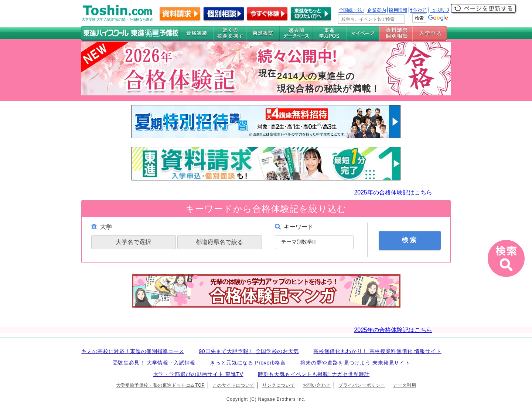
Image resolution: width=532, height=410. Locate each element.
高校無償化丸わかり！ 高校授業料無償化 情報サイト (377, 351)
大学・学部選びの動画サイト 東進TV (198, 374)
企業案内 (376, 10)
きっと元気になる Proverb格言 (248, 363)
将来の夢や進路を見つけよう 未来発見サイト (355, 363)
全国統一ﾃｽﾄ (352, 10)
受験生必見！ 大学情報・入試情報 (154, 363)
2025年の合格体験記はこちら (393, 192)
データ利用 (404, 385)
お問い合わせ (317, 385)
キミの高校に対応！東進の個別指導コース (133, 351)
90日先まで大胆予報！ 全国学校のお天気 (249, 351)
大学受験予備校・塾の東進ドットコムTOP (160, 385)
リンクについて (279, 385)
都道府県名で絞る (219, 242)
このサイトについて (233, 385)
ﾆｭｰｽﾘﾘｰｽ (440, 10)
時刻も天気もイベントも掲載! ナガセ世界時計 (314, 374)
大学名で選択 (133, 242)
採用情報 (398, 10)
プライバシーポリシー (362, 385)
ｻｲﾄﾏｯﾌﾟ (419, 10)
